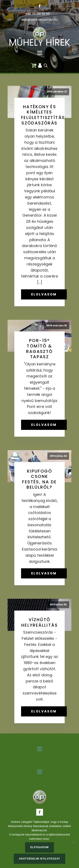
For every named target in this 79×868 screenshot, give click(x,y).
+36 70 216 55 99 (38, 14)
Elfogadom (39, 847)
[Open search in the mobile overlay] (46, 66)
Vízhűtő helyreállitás (39, 622)
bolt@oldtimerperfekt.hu (40, 20)
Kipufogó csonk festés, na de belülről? (39, 479)
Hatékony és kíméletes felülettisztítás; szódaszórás (44, 115)
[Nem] (74, 842)
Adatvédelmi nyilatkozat (39, 859)
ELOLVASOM (44, 294)
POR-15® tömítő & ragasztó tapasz (39, 349)
